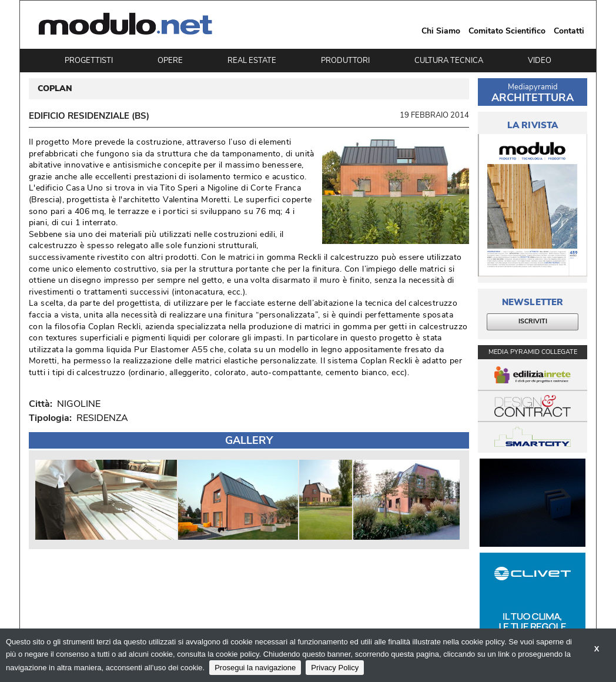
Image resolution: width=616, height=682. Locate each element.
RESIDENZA (102, 418)
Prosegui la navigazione (255, 668)
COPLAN (55, 89)
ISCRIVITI (533, 321)
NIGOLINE (76, 404)
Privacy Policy (335, 668)
